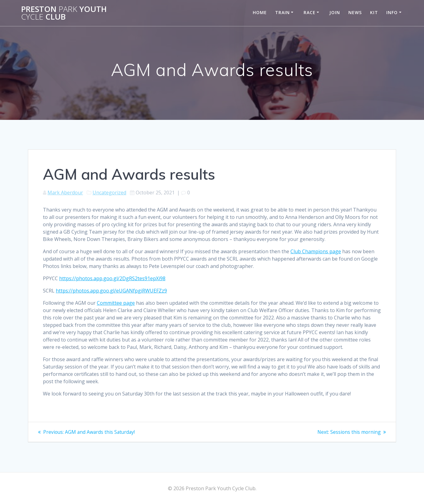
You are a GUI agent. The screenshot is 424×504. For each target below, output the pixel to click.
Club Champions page (316, 251)
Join (335, 12)
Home (260, 12)
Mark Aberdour (65, 193)
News (355, 12)
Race (310, 12)
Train (282, 12)
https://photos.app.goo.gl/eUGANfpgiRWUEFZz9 (111, 291)
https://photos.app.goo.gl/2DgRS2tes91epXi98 (112, 278)
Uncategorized (109, 193)
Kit (374, 12)
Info (392, 12)
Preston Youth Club (64, 13)
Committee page (116, 303)
